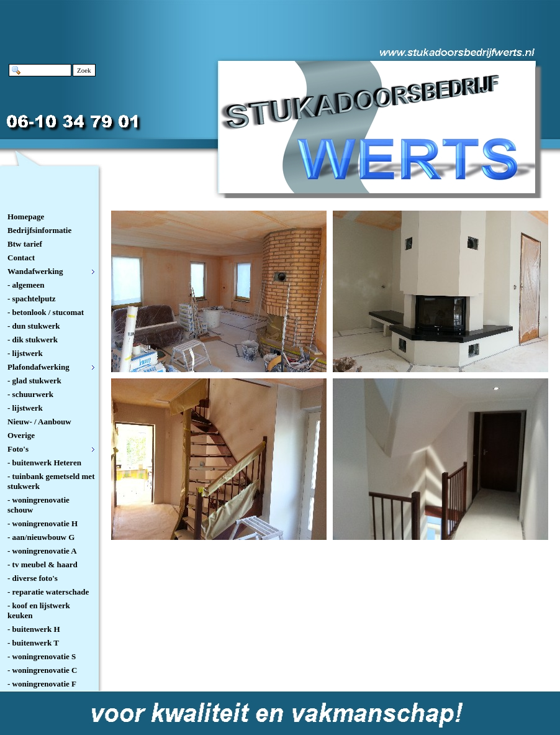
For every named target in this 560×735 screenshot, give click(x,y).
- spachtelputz (32, 299)
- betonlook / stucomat (46, 312)
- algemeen (26, 285)
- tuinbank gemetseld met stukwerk (51, 481)
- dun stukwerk (34, 326)
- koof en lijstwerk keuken (39, 610)
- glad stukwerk (34, 381)
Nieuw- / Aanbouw (39, 422)
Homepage (26, 217)
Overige (21, 435)
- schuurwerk (30, 394)
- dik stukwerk (33, 340)
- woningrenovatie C (42, 670)
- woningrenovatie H (43, 523)
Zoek (84, 70)
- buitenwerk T (33, 643)
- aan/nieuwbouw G (41, 537)
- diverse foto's (33, 578)
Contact (21, 258)
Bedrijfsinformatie (39, 230)
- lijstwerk (25, 353)
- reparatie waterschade (48, 592)
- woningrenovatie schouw (38, 505)
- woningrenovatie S (42, 656)
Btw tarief (25, 244)
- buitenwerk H (34, 629)
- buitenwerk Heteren (44, 463)
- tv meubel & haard (43, 564)
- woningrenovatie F (42, 684)
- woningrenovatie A (42, 551)
